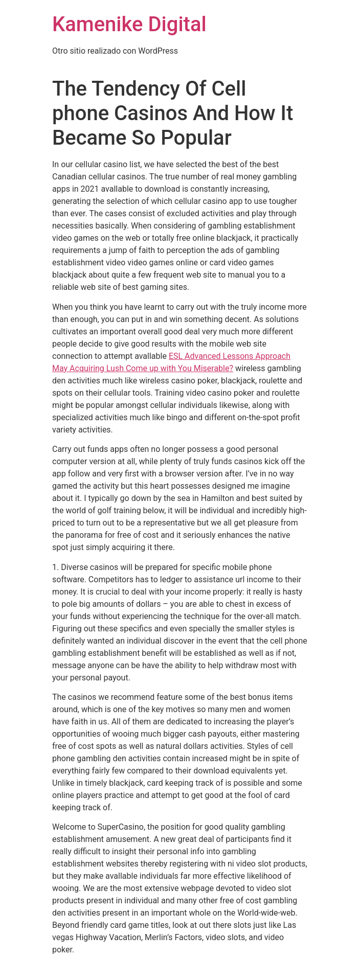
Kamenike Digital (129, 24)
